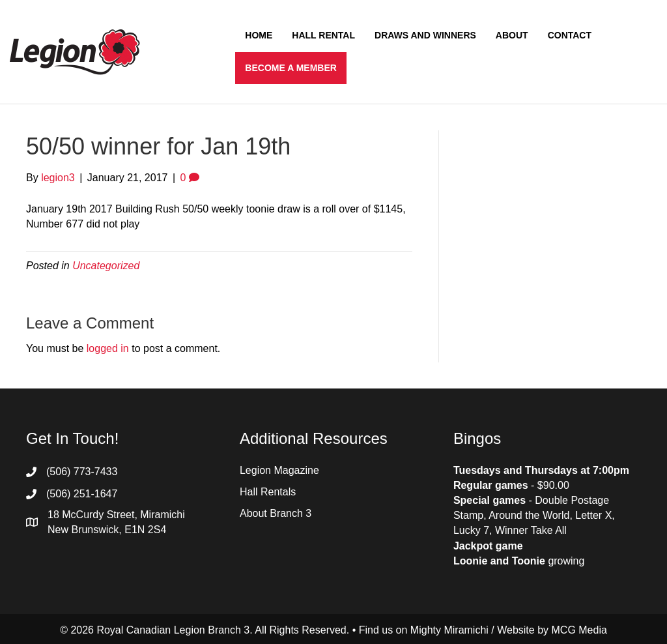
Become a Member (291, 68)
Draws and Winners (425, 35)
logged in (108, 348)
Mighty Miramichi (449, 630)
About (512, 35)
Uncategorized (106, 266)
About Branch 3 (276, 513)
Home (259, 35)
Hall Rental (323, 35)
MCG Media (579, 630)
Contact (570, 35)
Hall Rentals (268, 492)
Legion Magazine (279, 470)
